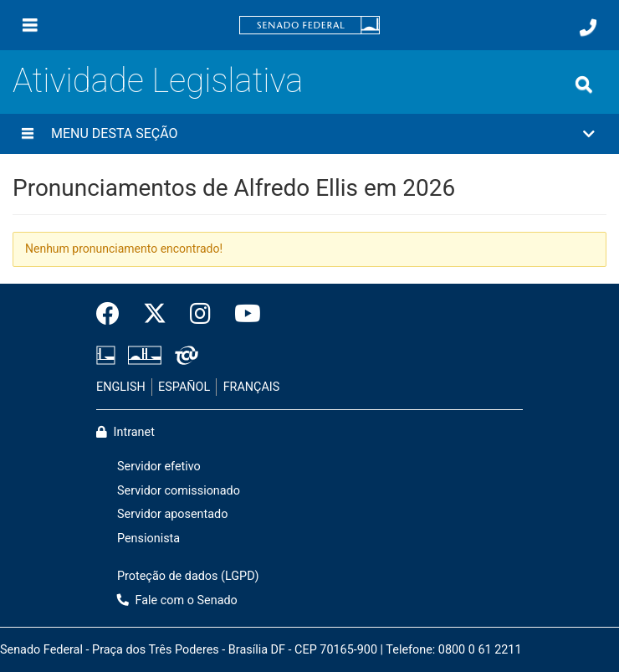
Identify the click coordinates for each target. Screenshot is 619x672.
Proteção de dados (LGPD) (188, 576)
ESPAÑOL (184, 387)
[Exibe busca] (584, 85)
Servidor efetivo (159, 467)
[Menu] (30, 25)
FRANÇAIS (252, 387)
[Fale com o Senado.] (588, 28)
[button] (309, 134)
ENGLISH (121, 387)
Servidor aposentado (172, 514)
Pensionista (148, 539)
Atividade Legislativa (158, 81)
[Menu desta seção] (28, 134)
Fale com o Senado (177, 600)
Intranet (125, 432)
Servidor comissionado (179, 491)
